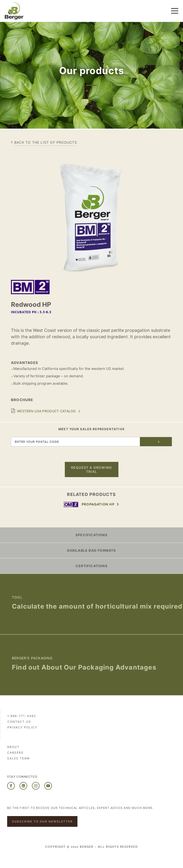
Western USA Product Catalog (46, 411)
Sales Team (18, 758)
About (13, 747)
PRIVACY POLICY (22, 727)
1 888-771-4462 (22, 716)
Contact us (19, 722)
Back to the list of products (46, 142)
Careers (15, 753)
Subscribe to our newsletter (42, 821)
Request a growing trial (91, 469)
